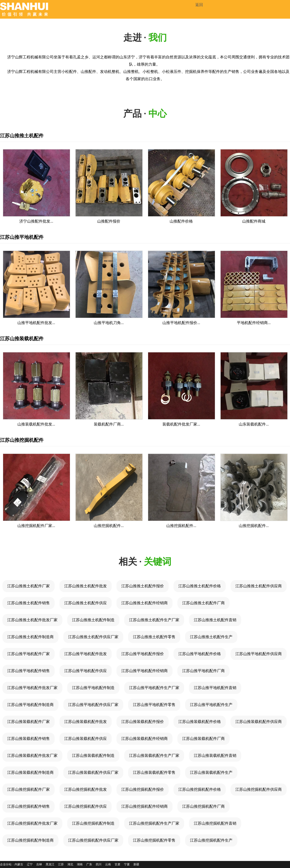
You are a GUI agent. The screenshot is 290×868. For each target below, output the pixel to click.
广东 (89, 864)
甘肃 (117, 864)
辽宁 (30, 864)
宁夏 (127, 864)
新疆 (136, 864)
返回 (199, 5)
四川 (99, 864)
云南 (108, 864)
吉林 (39, 864)
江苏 (61, 864)
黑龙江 (50, 864)
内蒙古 (19, 864)
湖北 (70, 864)
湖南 (80, 864)
